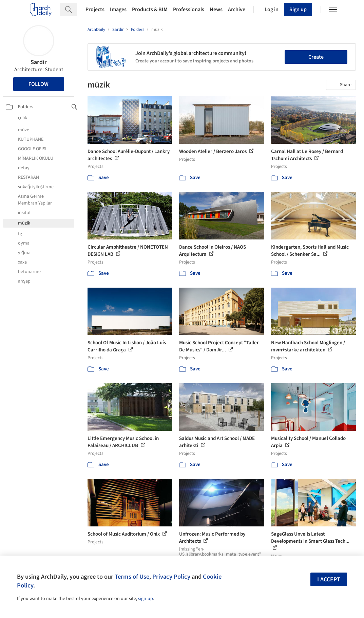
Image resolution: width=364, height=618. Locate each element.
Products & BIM (150, 9)
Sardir (39, 62)
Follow (39, 84)
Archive (237, 9)
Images (118, 9)
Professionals (189, 9)
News (216, 9)
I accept (329, 580)
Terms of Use (132, 577)
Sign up (298, 9)
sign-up (146, 599)
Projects (95, 9)
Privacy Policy (171, 577)
